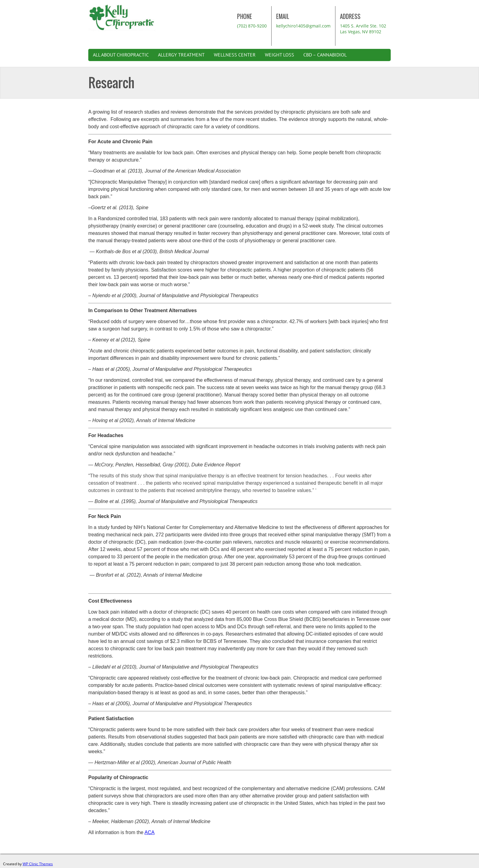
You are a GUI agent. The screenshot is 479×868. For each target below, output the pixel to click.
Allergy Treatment (181, 55)
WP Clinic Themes (38, 864)
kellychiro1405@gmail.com (303, 26)
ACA (150, 832)
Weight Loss (280, 55)
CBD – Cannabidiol (325, 55)
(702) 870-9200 (252, 26)
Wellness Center (235, 55)
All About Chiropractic (121, 55)
